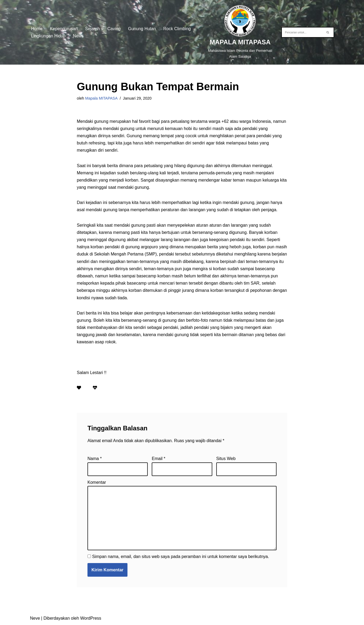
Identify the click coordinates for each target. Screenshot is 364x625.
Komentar (97, 482)
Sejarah (92, 29)
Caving (114, 29)
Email (159, 459)
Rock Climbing (177, 29)
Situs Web (226, 459)
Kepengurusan (64, 29)
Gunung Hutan (142, 29)
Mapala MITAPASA (101, 98)
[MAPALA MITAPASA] (240, 32)
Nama (95, 459)
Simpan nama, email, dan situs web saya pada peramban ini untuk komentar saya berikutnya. (180, 557)
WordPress (91, 618)
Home (37, 29)
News (78, 36)
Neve (35, 618)
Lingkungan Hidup (48, 36)
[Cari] (302, 32)
